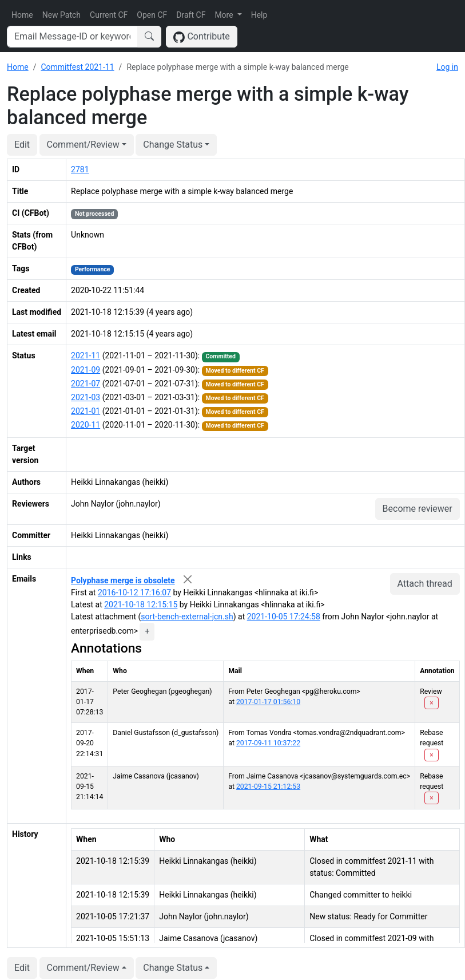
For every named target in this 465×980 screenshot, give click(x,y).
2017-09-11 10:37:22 (268, 743)
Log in (447, 67)
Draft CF (191, 15)
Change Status (173, 145)
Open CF (152, 15)
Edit (22, 145)
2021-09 (86, 370)
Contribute (202, 37)
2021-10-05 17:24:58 (284, 617)
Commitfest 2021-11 (77, 67)
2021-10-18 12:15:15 (141, 604)
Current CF (109, 15)
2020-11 (86, 425)
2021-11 (86, 355)
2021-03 (86, 397)
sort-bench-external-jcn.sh (187, 617)
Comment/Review (83, 145)
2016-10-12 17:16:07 (134, 592)
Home (22, 15)
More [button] (225, 15)
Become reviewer (418, 509)
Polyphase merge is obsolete (123, 580)
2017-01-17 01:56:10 (268, 702)
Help (259, 15)
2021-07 (86, 384)
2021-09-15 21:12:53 (268, 787)
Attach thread (425, 584)
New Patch (61, 15)
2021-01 (86, 411)
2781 (80, 169)
